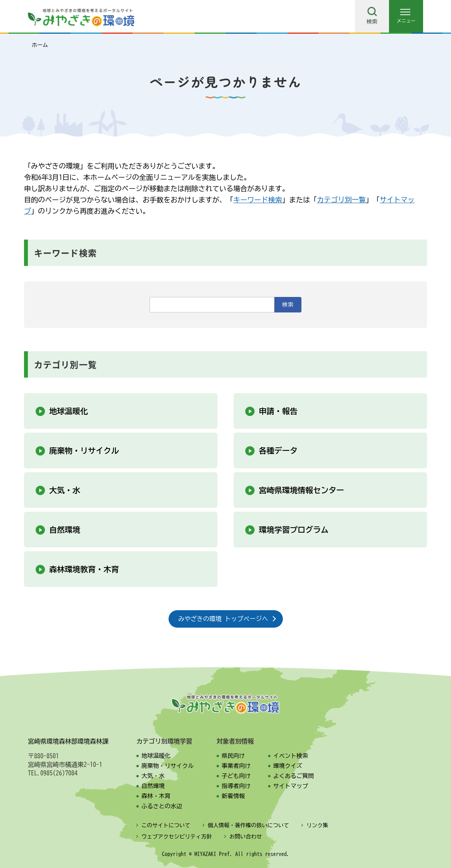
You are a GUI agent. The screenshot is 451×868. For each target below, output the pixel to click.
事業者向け (236, 766)
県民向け (233, 756)
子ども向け (236, 776)
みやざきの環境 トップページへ (223, 619)
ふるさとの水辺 (162, 806)
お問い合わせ (246, 837)
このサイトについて (166, 825)
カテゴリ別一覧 (341, 200)
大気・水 (65, 490)
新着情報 (233, 796)
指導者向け (236, 786)
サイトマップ (291, 786)
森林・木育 (156, 796)
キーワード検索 (258, 200)
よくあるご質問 (293, 776)
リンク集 (317, 825)
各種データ (278, 450)
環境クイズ (288, 766)
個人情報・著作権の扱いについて (248, 825)
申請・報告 (278, 411)
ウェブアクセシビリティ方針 (177, 837)
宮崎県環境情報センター (301, 490)
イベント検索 (291, 756)
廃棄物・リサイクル (84, 450)
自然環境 (65, 530)
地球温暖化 (69, 411)
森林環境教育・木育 (84, 569)
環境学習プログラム (294, 530)
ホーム (40, 45)
